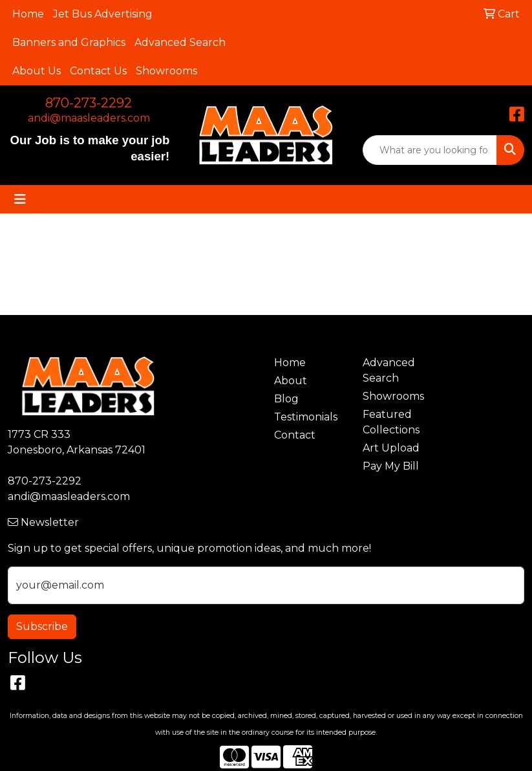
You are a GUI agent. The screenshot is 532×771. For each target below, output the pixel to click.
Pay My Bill (391, 466)
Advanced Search (180, 42)
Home (28, 14)
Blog (286, 399)
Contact (295, 435)
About (291, 381)
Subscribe (42, 626)
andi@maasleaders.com (89, 118)
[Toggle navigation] (20, 199)
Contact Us (98, 71)
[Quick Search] (430, 150)
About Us (37, 71)
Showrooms (166, 71)
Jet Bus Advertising (103, 14)
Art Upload (391, 448)
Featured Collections (391, 422)
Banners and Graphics (69, 42)
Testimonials (306, 417)
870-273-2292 (89, 103)
